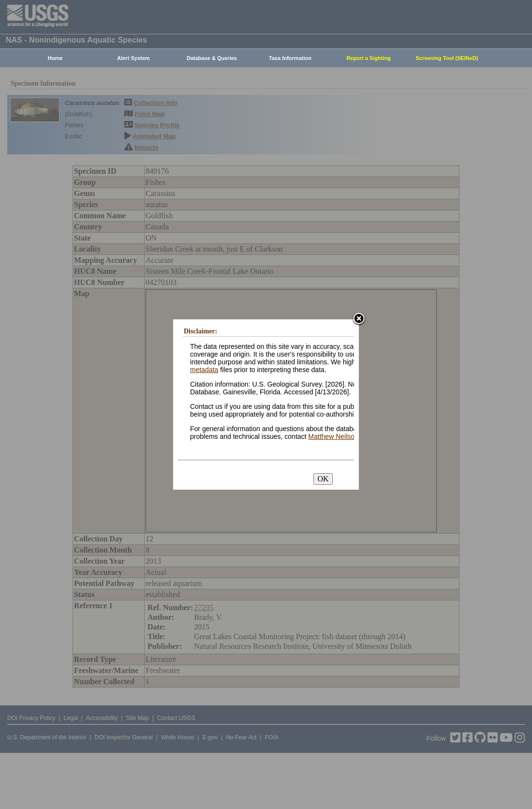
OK (323, 479)
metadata (204, 370)
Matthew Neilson (333, 436)
